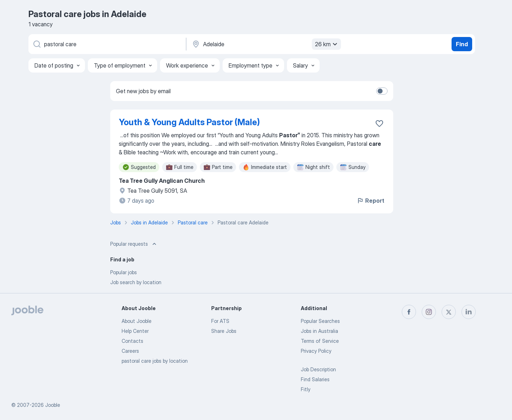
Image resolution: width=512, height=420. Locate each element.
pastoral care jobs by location (155, 361)
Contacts (132, 341)
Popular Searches (320, 321)
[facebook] (409, 312)
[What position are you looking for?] (107, 44)
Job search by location (136, 282)
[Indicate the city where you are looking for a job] (266, 44)
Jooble (53, 405)
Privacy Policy (316, 351)
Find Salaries (315, 379)
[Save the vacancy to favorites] (379, 123)
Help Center (135, 331)
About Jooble (137, 321)
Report (370, 201)
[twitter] (449, 312)
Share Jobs (224, 331)
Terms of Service (320, 341)
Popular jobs (124, 272)
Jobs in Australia (319, 331)
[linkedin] (469, 312)
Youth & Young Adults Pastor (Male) (189, 122)
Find (462, 44)
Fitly (306, 389)
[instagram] (429, 312)
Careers (130, 351)
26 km (327, 44)
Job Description (318, 369)
